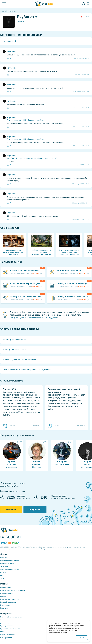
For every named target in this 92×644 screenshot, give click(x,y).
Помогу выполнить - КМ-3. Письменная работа (26, 120)
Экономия (4, 566)
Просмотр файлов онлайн (10, 629)
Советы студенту (7, 563)
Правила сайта (6, 587)
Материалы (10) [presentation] (10, 41)
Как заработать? (7, 638)
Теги (2, 578)
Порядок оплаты (7, 593)
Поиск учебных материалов (11, 617)
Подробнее (35, 509)
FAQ (2, 575)
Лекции (3, 620)
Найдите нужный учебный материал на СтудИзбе (34, 318)
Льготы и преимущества (10, 569)
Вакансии (4, 608)
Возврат (4, 596)
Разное (3, 572)
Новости (4, 557)
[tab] (10, 41)
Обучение (11, 509)
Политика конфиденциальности (13, 590)
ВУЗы (2, 632)
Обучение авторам (8, 635)
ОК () (82, 638)
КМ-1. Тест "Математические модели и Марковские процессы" (32, 158)
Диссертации (6, 623)
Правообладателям (8, 602)
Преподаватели (7, 626)
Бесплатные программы (10, 560)
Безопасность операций (10, 599)
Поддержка (5, 605)
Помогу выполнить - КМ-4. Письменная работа (26, 139)
